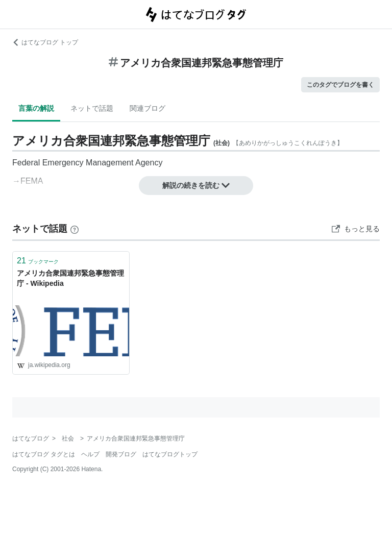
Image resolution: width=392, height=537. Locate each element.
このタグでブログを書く (340, 85)
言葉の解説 (36, 108)
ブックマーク (38, 261)
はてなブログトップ (170, 454)
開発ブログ (121, 454)
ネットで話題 (92, 108)
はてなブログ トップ (45, 42)
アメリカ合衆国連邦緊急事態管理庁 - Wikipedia (70, 278)
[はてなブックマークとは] (75, 229)
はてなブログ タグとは (44, 454)
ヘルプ (90, 454)
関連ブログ (148, 108)
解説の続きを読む (196, 185)
